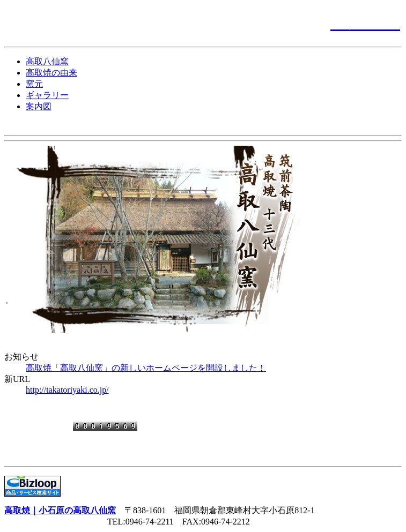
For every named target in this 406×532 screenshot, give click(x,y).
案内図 (39, 106)
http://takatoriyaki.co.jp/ (67, 390)
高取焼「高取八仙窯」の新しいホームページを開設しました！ (146, 368)
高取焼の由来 (51, 73)
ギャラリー (47, 95)
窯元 (34, 84)
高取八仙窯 (47, 61)
